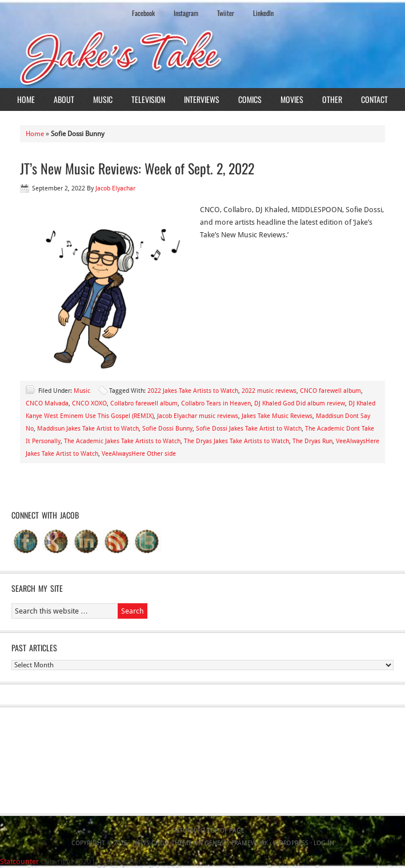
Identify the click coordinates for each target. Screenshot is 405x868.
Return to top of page (208, 831)
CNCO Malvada (47, 403)
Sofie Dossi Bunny (167, 429)
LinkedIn (263, 13)
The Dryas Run (312, 441)
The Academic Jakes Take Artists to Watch (122, 441)
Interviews (202, 99)
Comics (250, 99)
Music (103, 99)
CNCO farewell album (330, 391)
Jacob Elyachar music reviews (198, 416)
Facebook (143, 13)
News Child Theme (162, 843)
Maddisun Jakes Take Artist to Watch (88, 429)
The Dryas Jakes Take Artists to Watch (236, 441)
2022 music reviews (269, 391)
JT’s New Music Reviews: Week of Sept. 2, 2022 (137, 168)
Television (148, 99)
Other (332, 99)
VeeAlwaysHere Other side (139, 454)
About (64, 99)
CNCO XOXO (89, 403)
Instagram (186, 13)
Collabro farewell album (144, 403)
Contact (374, 99)
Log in (324, 843)
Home (26, 99)
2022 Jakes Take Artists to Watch (193, 391)
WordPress (291, 843)
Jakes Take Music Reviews (277, 416)
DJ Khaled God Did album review (300, 403)
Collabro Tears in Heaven (216, 403)
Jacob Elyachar (115, 188)
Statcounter (19, 861)
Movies (292, 99)
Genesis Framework (236, 843)
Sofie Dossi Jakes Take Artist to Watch (249, 429)
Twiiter (226, 13)
